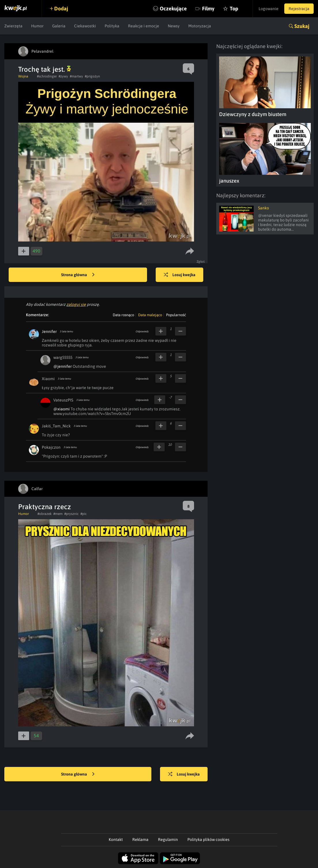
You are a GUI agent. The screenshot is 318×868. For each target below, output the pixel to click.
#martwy (76, 76)
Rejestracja (299, 9)
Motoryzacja (200, 26)
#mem (58, 514)
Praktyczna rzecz (45, 507)
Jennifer (49, 331)
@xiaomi (62, 409)
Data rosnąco (123, 315)
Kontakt (116, 839)
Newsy (174, 26)
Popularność (176, 315)
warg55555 (63, 357)
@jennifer (63, 366)
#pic (84, 514)
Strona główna (78, 275)
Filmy (208, 8)
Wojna (23, 76)
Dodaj (61, 8)
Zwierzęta (13, 26)
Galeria (59, 26)
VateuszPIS (63, 400)
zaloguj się (76, 304)
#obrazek (45, 514)
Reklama (140, 839)
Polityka (112, 26)
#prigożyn (92, 76)
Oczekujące (173, 8)
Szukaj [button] (302, 26)
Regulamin (168, 839)
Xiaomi (48, 379)
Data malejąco (150, 315)
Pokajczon (51, 447)
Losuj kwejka (180, 275)
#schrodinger (47, 76)
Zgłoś (201, 261)
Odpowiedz (142, 331)
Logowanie (269, 9)
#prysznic (71, 514)
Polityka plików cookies (208, 839)
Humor (37, 26)
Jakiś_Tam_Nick (56, 426)
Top (234, 8)
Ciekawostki (85, 26)
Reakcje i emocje (144, 26)
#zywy (63, 76)
